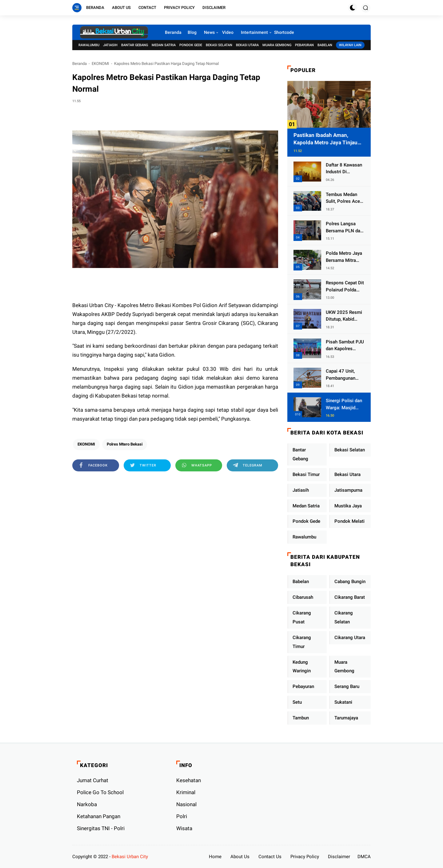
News (209, 32)
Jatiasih (110, 45)
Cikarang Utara (350, 638)
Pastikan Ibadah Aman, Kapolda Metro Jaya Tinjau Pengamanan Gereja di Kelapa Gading (329, 139)
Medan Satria (164, 45)
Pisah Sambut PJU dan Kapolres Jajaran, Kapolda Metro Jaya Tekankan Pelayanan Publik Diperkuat (345, 346)
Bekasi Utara (247, 45)
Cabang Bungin (350, 582)
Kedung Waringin (302, 667)
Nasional (186, 804)
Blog (192, 32)
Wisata (184, 828)
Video (228, 32)
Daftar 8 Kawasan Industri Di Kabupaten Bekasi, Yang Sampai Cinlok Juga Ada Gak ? (345, 169)
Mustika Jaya (348, 506)
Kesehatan (189, 780)
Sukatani (343, 702)
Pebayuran (304, 45)
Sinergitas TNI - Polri (101, 828)
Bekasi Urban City (130, 857)
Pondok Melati (349, 521)
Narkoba (87, 804)
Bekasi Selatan (219, 45)
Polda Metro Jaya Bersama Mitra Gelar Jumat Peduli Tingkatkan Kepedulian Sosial (344, 257)
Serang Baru (347, 686)
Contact (147, 8)
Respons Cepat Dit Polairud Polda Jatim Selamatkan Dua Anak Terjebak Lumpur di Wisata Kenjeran (345, 287)
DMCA (364, 857)
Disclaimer (214, 8)
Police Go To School (100, 792)
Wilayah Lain (350, 45)
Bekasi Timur (306, 474)
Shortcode (284, 32)
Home (215, 857)
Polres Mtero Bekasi (125, 444)
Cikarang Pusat (302, 617)
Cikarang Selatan (344, 617)
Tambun (301, 718)
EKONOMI (100, 64)
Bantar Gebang (135, 45)
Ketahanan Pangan (99, 816)
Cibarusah (303, 597)
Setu (297, 702)
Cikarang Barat (350, 597)
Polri (182, 816)
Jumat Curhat (93, 780)
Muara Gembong (277, 45)
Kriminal (186, 792)
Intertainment (254, 32)
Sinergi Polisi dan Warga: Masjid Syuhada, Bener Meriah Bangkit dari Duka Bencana (345, 404)
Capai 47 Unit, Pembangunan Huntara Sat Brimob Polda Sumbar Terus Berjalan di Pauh (342, 375)
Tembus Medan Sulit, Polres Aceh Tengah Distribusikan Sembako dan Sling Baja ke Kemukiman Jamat (345, 198)
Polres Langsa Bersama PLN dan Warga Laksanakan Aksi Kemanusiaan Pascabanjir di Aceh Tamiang (344, 228)
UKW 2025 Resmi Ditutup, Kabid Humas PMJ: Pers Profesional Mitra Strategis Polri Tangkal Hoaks (345, 316)
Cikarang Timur (302, 642)
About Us (121, 8)
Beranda (95, 8)
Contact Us (270, 857)
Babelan (325, 45)
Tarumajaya (346, 718)
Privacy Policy (179, 8)
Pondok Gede (191, 45)
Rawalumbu (89, 45)
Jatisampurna (348, 490)
